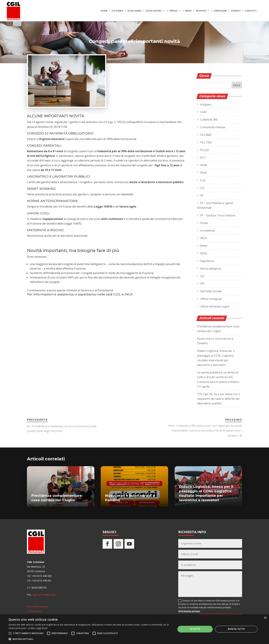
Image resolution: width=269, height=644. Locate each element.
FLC (203, 188)
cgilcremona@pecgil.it (44, 595)
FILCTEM (206, 142)
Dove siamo (135, 11)
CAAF (203, 112)
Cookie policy (34, 611)
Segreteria (207, 261)
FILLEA (204, 150)
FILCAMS (206, 135)
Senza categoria (210, 268)
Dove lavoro (154, 11)
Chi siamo (117, 11)
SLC (203, 276)
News (188, 11)
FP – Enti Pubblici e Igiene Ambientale (215, 205)
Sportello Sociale (211, 291)
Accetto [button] (195, 629)
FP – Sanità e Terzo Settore (218, 215)
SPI (202, 284)
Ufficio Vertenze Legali (215, 306)
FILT (203, 158)
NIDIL (204, 253)
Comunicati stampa (213, 127)
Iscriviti (236, 11)
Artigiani (206, 104)
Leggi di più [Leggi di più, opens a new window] (42, 628)
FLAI (203, 180)
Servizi (173, 11)
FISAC (204, 173)
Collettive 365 (209, 120)
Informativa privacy (38, 606)
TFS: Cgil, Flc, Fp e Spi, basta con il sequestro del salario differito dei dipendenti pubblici (218, 399)
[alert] (134, 629)
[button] (90, 639)
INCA (203, 238)
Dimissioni (220, 11)
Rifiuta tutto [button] (236, 629)
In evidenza (207, 231)
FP (202, 195)
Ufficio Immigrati (211, 299)
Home (104, 11)
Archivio (201, 11)
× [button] (265, 618)
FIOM (204, 165)
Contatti (251, 11)
